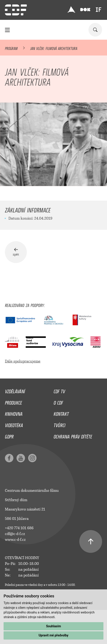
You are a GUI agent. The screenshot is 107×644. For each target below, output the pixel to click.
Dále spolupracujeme (23, 361)
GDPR (9, 436)
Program (11, 48)
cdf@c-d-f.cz (15, 534)
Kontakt (61, 413)
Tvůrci (60, 424)
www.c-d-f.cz (15, 540)
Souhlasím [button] (53, 626)
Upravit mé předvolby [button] (53, 635)
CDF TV (59, 390)
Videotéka (14, 424)
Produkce (13, 402)
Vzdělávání (15, 390)
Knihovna (14, 413)
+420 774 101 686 (19, 528)
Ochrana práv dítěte (73, 436)
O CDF (58, 402)
